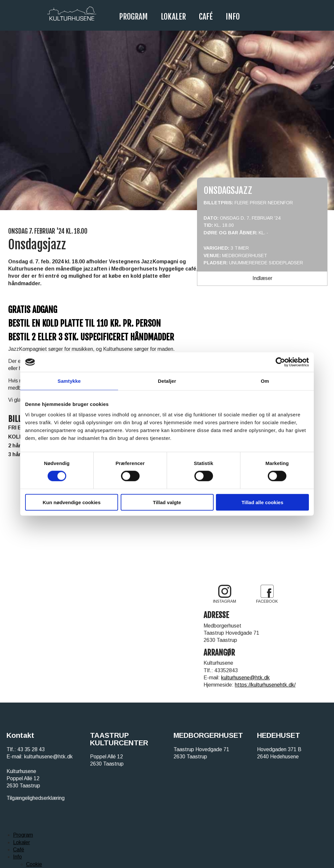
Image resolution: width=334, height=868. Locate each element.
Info (233, 17)
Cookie (34, 864)
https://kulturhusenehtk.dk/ (265, 685)
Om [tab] (265, 381)
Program (133, 17)
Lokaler (173, 17)
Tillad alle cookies (262, 502)
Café (206, 17)
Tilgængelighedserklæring (36, 798)
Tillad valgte (167, 502)
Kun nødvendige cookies (72, 502)
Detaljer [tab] (167, 381)
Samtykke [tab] (69, 381)
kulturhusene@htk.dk (245, 678)
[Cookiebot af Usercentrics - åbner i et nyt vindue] (280, 362)
